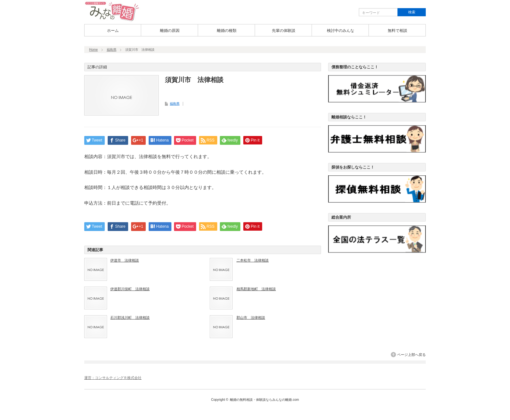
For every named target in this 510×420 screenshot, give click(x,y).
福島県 (112, 50)
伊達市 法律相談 (125, 260)
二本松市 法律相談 (253, 260)
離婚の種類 (227, 31)
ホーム (113, 31)
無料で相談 (397, 31)
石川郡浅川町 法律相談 (130, 318)
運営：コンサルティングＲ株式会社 (113, 378)
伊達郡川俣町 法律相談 (130, 289)
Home (94, 50)
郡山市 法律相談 (251, 318)
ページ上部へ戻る (411, 355)
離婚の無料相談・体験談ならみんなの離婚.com (264, 400)
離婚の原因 (170, 31)
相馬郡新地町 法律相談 (256, 289)
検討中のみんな (341, 31)
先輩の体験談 (284, 31)
